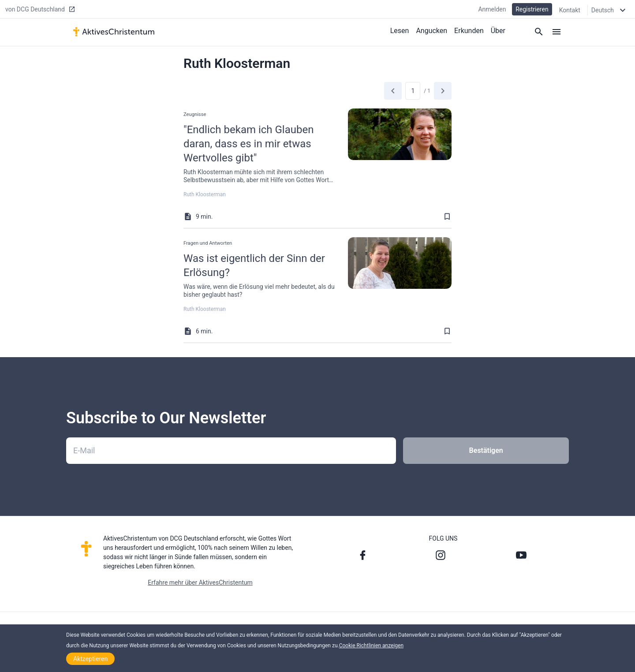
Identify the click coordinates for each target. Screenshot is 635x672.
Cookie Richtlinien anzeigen (371, 646)
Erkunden (469, 30)
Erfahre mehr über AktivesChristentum (200, 582)
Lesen (400, 30)
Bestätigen (486, 450)
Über (498, 30)
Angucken (431, 30)
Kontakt (570, 10)
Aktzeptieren (90, 659)
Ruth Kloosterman (205, 194)
